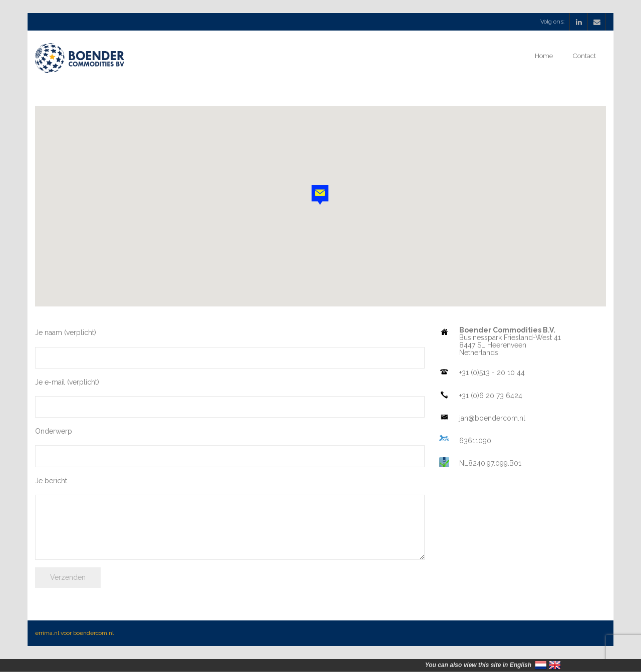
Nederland (541, 665)
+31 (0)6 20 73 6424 (491, 396)
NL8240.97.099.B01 (490, 463)
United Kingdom (555, 665)
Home (544, 56)
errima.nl (47, 633)
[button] (320, 195)
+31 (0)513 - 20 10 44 (492, 373)
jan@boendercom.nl (492, 418)
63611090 (475, 441)
